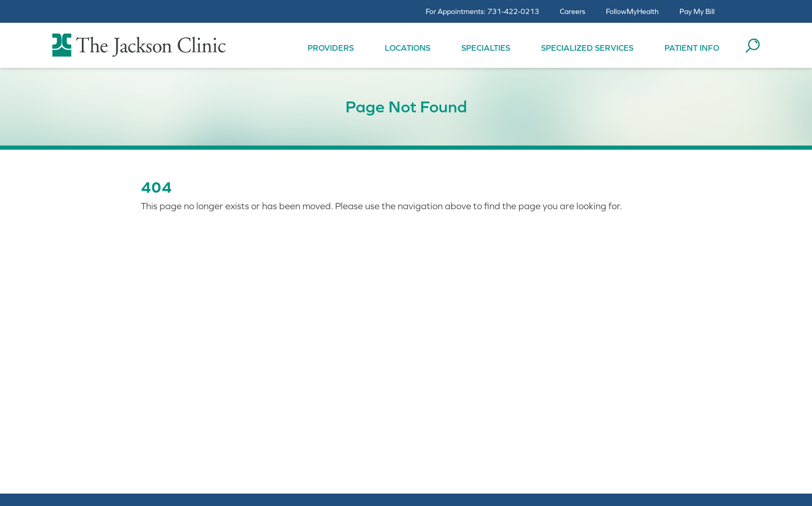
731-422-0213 (513, 11)
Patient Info (692, 48)
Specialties (486, 48)
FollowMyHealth (632, 11)
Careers (572, 11)
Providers (331, 48)
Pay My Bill (697, 11)
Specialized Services (587, 48)
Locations (408, 48)
